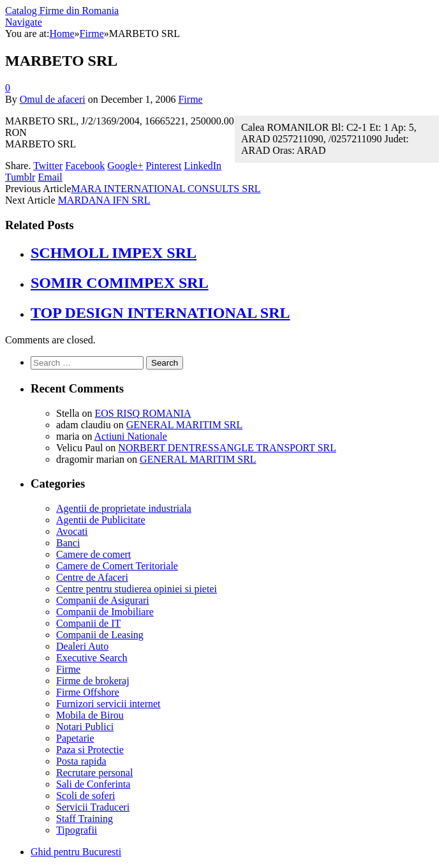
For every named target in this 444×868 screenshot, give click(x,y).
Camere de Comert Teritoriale (117, 566)
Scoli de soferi (85, 796)
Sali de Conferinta (93, 784)
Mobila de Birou (90, 715)
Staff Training (85, 819)
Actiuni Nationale (131, 436)
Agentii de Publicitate (101, 520)
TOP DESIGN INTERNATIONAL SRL (160, 313)
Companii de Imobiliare (105, 612)
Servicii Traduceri (93, 807)
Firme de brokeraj (93, 681)
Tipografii (77, 830)
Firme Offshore (88, 692)
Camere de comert (93, 554)
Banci (68, 543)
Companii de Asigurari (103, 600)
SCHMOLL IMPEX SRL (114, 253)
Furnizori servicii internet (108, 704)
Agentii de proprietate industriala (124, 508)
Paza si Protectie (90, 750)
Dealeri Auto (82, 646)
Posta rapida (81, 761)
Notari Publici (85, 727)
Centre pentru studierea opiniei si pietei (137, 589)
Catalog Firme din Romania (62, 11)
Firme (190, 99)
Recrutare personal (94, 773)
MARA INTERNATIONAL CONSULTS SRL (166, 189)
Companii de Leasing (100, 635)
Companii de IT (88, 623)
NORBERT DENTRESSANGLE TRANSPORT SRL (227, 448)
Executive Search (92, 658)
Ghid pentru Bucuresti (76, 852)
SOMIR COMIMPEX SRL (120, 283)
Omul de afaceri (53, 99)
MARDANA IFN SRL (104, 200)
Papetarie (75, 738)
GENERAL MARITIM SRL (185, 425)
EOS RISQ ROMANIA (143, 413)
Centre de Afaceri (92, 577)
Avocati (72, 531)
